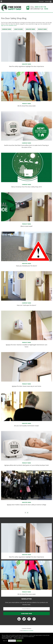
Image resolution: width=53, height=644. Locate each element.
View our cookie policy (19, 638)
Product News (42, 29)
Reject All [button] (5, 641)
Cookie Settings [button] (12, 641)
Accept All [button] (19, 641)
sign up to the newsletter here (9, 25)
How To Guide (18, 29)
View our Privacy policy (7, 638)
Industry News (30, 29)
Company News (7, 29)
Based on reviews (28, 631)
